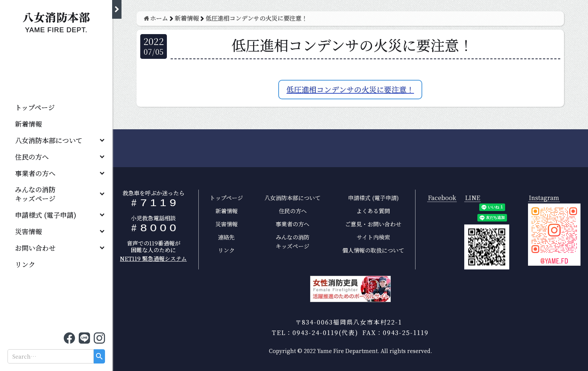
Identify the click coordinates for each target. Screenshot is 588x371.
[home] (56, 20)
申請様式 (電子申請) (46, 215)
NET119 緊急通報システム (153, 258)
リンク (25, 264)
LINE (472, 198)
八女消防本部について (49, 140)
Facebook (442, 198)
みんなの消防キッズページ (292, 242)
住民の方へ (32, 157)
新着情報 (28, 124)
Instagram (544, 198)
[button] (56, 140)
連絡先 (226, 237)
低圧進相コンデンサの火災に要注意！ (350, 89)
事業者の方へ (35, 173)
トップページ (35, 107)
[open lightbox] (554, 235)
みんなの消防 (39, 194)
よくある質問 (373, 211)
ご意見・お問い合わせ (373, 224)
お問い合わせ (35, 248)
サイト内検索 (373, 237)
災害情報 (28, 231)
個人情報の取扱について (373, 250)
